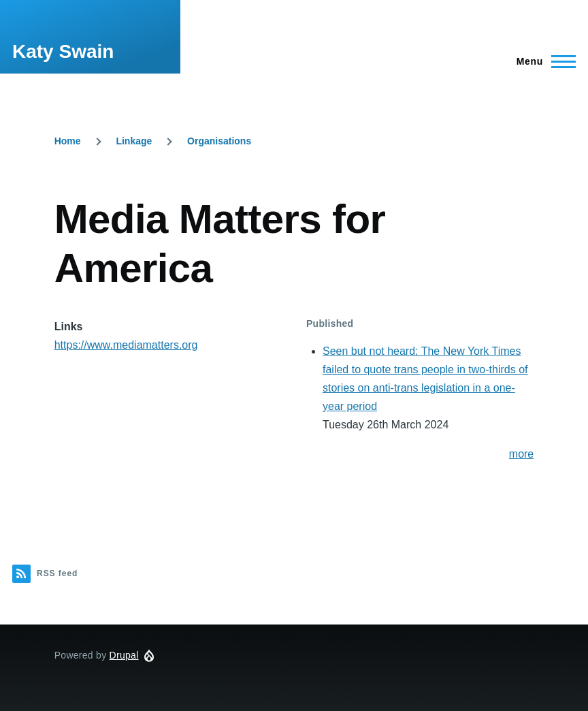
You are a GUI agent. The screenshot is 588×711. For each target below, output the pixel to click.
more (521, 454)
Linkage (134, 141)
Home (68, 141)
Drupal (124, 655)
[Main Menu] (542, 61)
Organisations (219, 141)
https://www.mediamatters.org (126, 345)
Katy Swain (63, 51)
